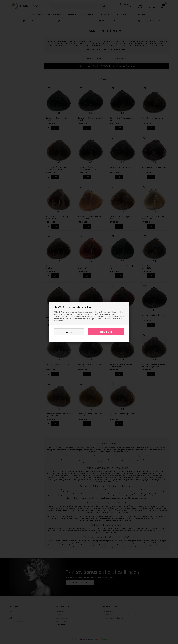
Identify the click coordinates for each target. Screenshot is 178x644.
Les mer (69, 332)
